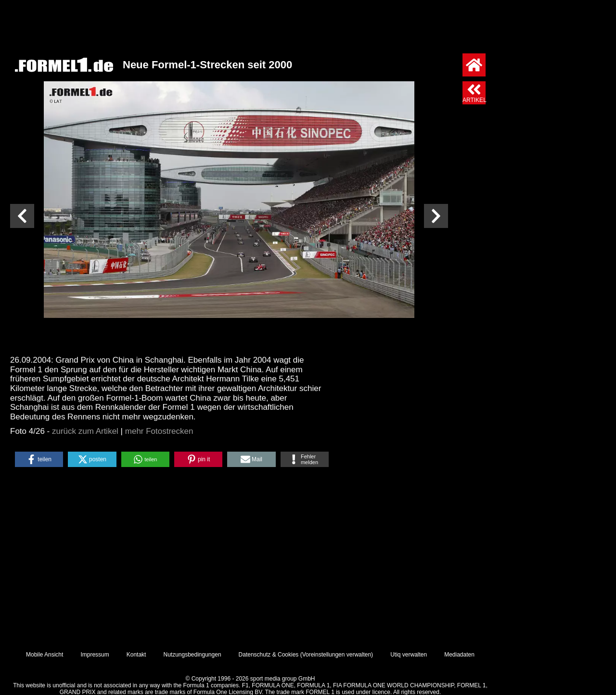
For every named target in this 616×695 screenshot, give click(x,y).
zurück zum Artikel (85, 431)
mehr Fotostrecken (159, 431)
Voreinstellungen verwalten (337, 655)
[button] (39, 459)
